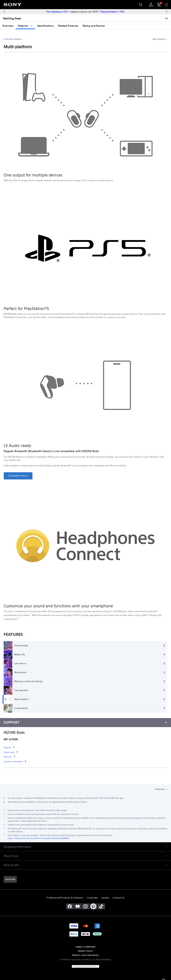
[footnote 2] (18, 618)
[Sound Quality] (85, 646)
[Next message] (167, 12)
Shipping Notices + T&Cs (113, 12)
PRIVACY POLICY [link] (85, 951)
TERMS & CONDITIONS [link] (86, 947)
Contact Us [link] (118, 898)
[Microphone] (85, 672)
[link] (18, 476)
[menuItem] (157, 5)
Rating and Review (94, 26)
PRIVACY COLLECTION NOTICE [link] (86, 955)
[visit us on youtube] (78, 906)
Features (25, 26)
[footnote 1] (31, 614)
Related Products (68, 26)
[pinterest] (93, 906)
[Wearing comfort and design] (85, 681)
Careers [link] (105, 898)
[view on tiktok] (101, 906)
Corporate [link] (92, 898)
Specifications (45, 26)
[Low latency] (85, 663)
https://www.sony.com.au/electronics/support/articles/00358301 (39, 838)
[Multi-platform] (85, 699)
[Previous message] (4, 12)
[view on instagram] (86, 906)
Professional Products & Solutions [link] (65, 898)
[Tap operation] (85, 690)
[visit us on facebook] (70, 906)
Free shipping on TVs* (57, 12)
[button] (85, 847)
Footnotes (160, 789)
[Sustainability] (85, 708)
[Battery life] (85, 654)
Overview (8, 26)
